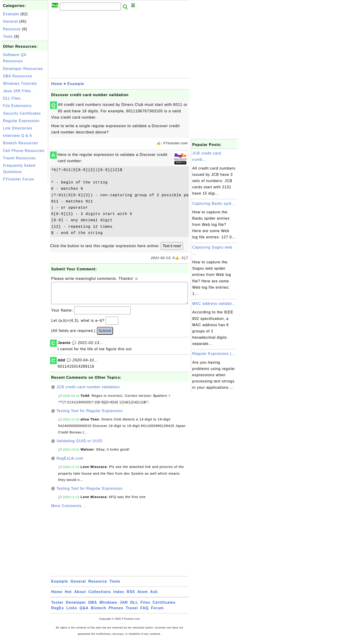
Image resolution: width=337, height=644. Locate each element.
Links (72, 613)
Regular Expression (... (214, 354)
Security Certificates (22, 113)
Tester (57, 607)
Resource (12, 29)
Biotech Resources (20, 143)
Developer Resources (23, 69)
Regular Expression (21, 121)
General (10, 21)
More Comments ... (69, 510)
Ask (154, 596)
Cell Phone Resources (24, 151)
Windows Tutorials (20, 84)
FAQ (145, 613)
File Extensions (17, 106)
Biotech (99, 613)
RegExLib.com (70, 463)
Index (119, 596)
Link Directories (18, 128)
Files (145, 607)
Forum (157, 613)
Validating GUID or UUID (80, 446)
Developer (76, 607)
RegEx (58, 613)
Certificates (164, 607)
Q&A (84, 613)
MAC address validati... (214, 304)
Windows (108, 607)
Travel (132, 613)
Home (57, 84)
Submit (105, 335)
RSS (131, 596)
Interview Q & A (17, 136)
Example (11, 14)
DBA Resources (18, 76)
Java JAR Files (17, 91)
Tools (8, 36)
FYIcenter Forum (19, 179)
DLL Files (12, 98)
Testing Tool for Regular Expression (89, 415)
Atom (143, 596)
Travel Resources (19, 158)
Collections (100, 596)
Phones (116, 613)
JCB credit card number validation (88, 392)
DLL (134, 607)
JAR (124, 607)
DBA (93, 607)
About (80, 596)
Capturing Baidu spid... (214, 204)
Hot (68, 596)
